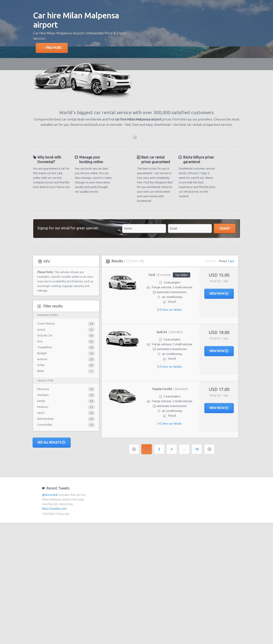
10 (197, 449)
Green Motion (46, 323)
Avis (40, 341)
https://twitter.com (54, 509)
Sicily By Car (45, 335)
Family (41, 401)
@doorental (50, 495)
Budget (42, 353)
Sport (41, 413)
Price (222, 261)
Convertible (45, 425)
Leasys (41, 329)
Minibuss (43, 407)
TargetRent (45, 347)
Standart (43, 395)
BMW (41, 371)
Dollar (41, 365)
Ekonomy (43, 389)
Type (231, 261)
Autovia (42, 359)
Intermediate (45, 419)
